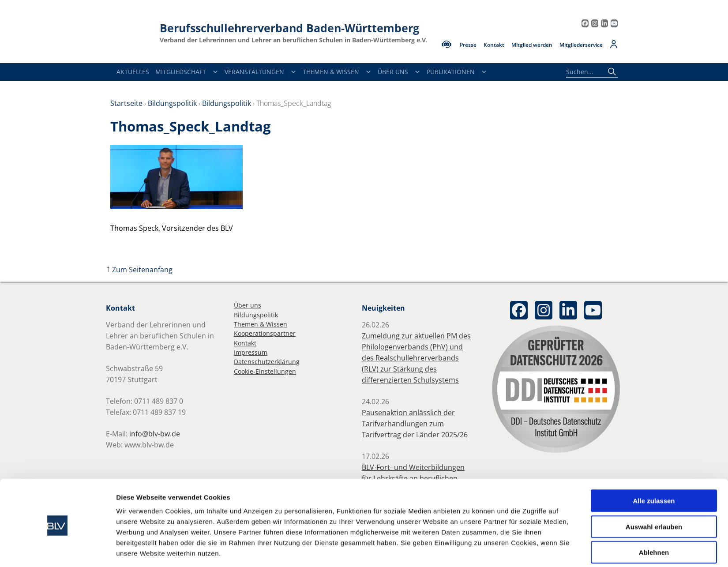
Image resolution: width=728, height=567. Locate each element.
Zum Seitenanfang (139, 270)
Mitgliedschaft (187, 72)
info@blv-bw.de (155, 434)
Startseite (126, 103)
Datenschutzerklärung (267, 362)
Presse (468, 45)
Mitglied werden (532, 45)
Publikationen (457, 72)
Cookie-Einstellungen (265, 371)
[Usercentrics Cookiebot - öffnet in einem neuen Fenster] (58, 550)
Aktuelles (133, 72)
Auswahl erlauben (654, 494)
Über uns (248, 305)
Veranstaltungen (261, 72)
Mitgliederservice (581, 45)
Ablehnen (654, 520)
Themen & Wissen (337, 72)
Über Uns (399, 72)
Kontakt (494, 45)
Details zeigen (470, 550)
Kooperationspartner (265, 333)
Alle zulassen (654, 468)
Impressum (251, 352)
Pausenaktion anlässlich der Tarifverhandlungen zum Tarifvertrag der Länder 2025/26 (415, 424)
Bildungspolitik (172, 103)
